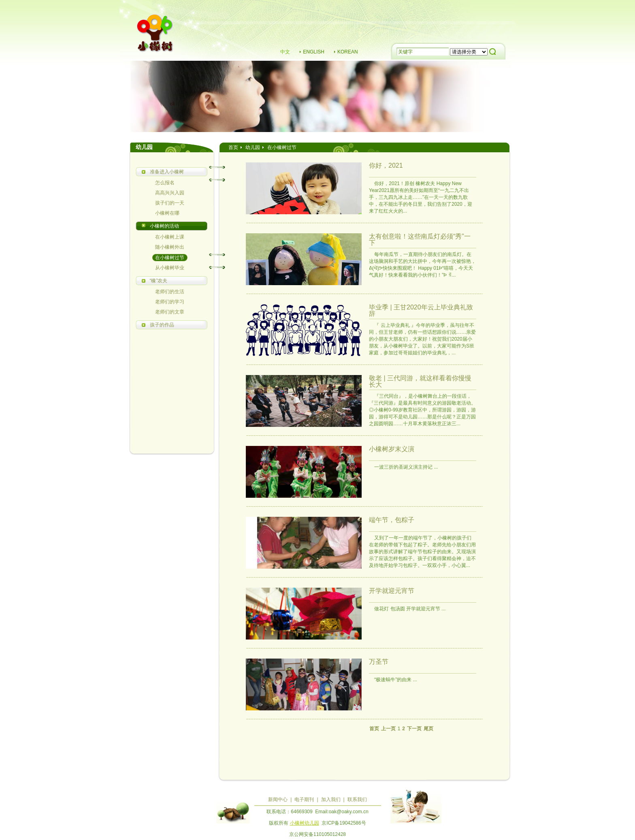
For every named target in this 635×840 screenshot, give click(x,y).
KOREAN (348, 52)
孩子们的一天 (170, 203)
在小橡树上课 (170, 237)
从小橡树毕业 (170, 268)
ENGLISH (314, 52)
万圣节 (379, 662)
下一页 (414, 729)
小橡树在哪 (167, 213)
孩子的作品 (162, 325)
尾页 (428, 729)
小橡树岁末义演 (392, 449)
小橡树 (156, 34)
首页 (233, 147)
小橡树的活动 (164, 226)
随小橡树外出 (170, 247)
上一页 (388, 729)
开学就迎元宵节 (392, 591)
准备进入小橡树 (167, 172)
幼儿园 (253, 147)
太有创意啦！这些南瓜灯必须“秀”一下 (420, 240)
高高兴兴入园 (170, 193)
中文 (285, 52)
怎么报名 (165, 183)
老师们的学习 (170, 302)
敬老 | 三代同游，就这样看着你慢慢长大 (420, 381)
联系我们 (357, 799)
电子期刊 (304, 799)
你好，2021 (386, 165)
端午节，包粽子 (392, 520)
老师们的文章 (170, 312)
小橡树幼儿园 (305, 823)
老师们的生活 (170, 292)
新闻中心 (278, 799)
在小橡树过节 (170, 258)
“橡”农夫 (159, 281)
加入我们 (331, 799)
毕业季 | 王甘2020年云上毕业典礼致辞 (421, 310)
